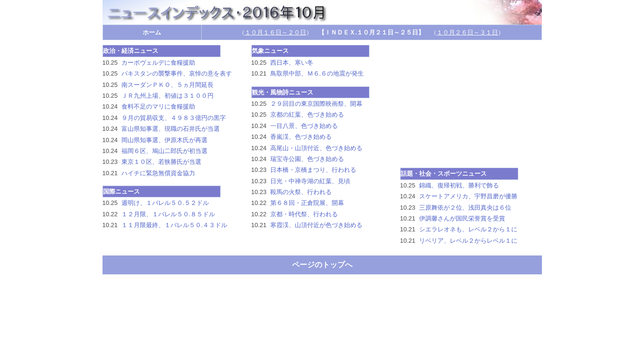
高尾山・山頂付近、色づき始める (316, 148)
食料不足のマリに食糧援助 (158, 106)
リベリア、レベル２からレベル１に (468, 241)
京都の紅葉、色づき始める (307, 115)
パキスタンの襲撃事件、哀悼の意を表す (177, 73)
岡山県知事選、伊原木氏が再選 (164, 140)
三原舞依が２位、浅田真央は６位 (465, 208)
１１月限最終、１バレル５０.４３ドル (175, 225)
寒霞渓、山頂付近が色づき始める (316, 225)
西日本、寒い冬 (292, 63)
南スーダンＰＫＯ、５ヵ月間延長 (167, 85)
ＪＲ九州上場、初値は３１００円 (167, 96)
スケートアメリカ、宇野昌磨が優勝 (468, 196)
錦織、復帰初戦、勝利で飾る (459, 185)
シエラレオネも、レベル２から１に (468, 229)
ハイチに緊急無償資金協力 (158, 173)
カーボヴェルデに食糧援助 (158, 63)
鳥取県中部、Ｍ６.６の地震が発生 (317, 73)
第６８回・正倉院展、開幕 (307, 203)
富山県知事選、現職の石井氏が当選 (171, 129)
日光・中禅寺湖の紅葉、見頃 (310, 181)
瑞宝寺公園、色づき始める (307, 159)
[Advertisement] (471, 104)
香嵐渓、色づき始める (301, 137)
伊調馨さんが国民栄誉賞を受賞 (462, 218)
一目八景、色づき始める (304, 126)
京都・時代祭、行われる (304, 214)
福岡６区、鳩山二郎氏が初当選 (164, 151)
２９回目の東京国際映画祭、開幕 (316, 104)
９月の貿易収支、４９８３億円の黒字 (174, 118)
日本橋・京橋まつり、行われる (313, 170)
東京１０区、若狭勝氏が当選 (161, 162)
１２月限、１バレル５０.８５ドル (168, 214)
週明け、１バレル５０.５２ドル (165, 203)
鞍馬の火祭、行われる (301, 192)
